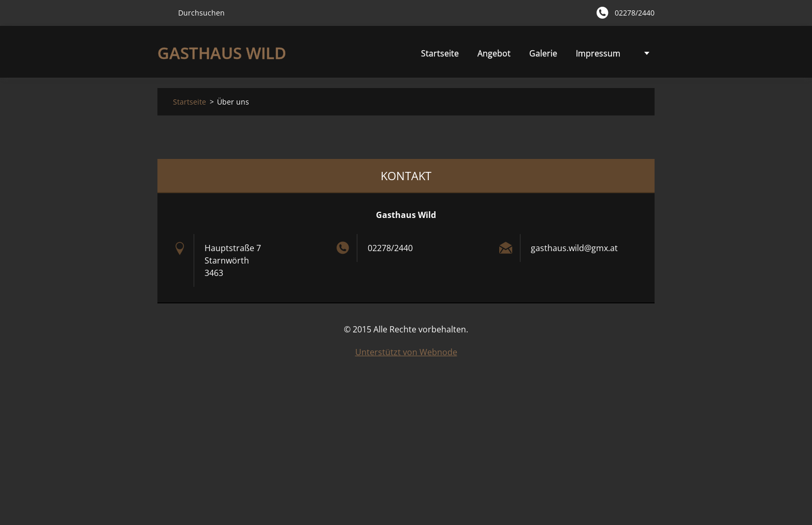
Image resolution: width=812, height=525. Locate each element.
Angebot (439, 56)
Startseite (385, 53)
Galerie (488, 53)
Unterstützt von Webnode (406, 352)
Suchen (164, 12)
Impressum (543, 53)
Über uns (602, 53)
